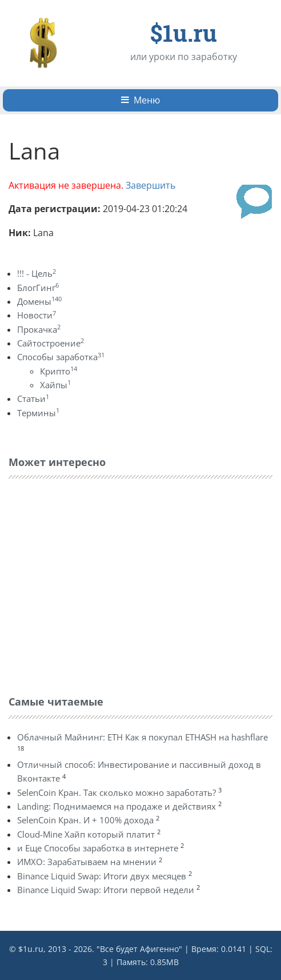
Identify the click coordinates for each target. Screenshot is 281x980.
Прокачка (39, 329)
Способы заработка (61, 357)
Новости (37, 315)
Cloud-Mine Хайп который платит (86, 834)
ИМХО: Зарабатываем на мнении (87, 862)
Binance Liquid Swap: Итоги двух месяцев (102, 876)
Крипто (59, 371)
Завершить (150, 185)
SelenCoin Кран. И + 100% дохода (85, 820)
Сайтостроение (51, 343)
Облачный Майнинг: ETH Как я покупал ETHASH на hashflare (142, 737)
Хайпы (55, 385)
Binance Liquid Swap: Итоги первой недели (106, 890)
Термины (38, 413)
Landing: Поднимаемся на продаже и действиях (117, 806)
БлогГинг (38, 288)
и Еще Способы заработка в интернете (98, 848)
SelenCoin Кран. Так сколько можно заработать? (117, 792)
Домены (39, 301)
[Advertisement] (94, 584)
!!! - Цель (37, 273)
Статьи (33, 399)
